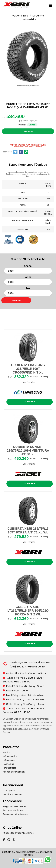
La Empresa (9, 791)
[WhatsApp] (14, 840)
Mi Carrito (38, 16)
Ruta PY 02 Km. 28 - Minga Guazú (25, 686)
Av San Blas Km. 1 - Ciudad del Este (26, 673)
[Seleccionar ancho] (28, 271)
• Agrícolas (8, 764)
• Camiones (9, 760)
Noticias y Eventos (12, 794)
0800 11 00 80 (36, 667)
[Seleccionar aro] (28, 293)
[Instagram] (9, 840)
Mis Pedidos (30, 19)
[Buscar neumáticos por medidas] (16, 300)
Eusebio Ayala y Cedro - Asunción (26, 700)
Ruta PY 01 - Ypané (17, 691)
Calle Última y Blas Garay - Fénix (25, 704)
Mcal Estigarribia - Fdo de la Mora (26, 695)
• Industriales (10, 768)
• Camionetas (10, 756)
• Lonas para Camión (14, 772)
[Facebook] (4, 840)
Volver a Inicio (20, 16)
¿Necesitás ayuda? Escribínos (18, 833)
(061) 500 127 (18, 667)
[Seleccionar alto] (28, 282)
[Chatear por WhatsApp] (49, 861)
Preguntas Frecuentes (14, 806)
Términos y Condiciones (16, 814)
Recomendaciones (13, 810)
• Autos (7, 752)
